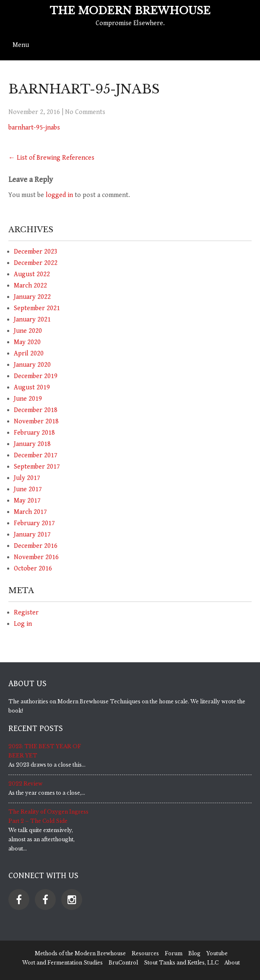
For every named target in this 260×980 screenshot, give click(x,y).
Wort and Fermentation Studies (62, 963)
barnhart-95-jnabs (34, 128)
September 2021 (37, 308)
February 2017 (34, 523)
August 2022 (32, 274)
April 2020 (29, 354)
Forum (174, 953)
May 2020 (27, 342)
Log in (23, 624)
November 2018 (36, 421)
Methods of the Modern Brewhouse (80, 953)
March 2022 (30, 286)
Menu (21, 45)
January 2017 (32, 535)
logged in (59, 195)
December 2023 (36, 252)
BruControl (123, 963)
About (232, 963)
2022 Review (25, 784)
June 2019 (28, 399)
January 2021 (32, 320)
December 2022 (36, 263)
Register (26, 613)
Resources (145, 953)
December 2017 (36, 455)
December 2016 (36, 546)
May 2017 (27, 501)
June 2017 (28, 489)
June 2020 (28, 331)
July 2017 (27, 478)
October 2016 (33, 569)
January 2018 (32, 444)
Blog (194, 953)
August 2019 (32, 388)
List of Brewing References (51, 158)
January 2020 (32, 365)
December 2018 (36, 410)
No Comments (85, 112)
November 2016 (36, 557)
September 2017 (37, 467)
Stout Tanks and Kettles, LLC (181, 963)
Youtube (217, 953)
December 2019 (36, 376)
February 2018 (34, 433)
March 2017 (30, 512)
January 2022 (32, 297)
